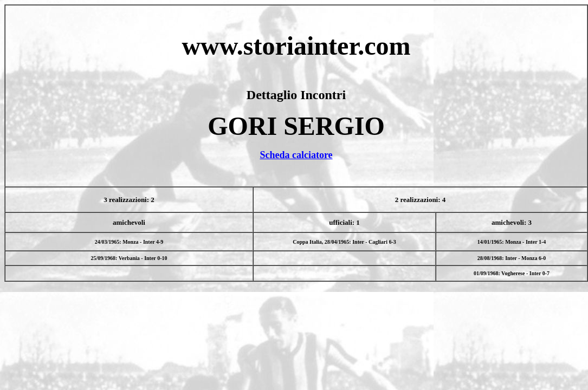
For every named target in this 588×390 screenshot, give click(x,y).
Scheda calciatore (296, 155)
